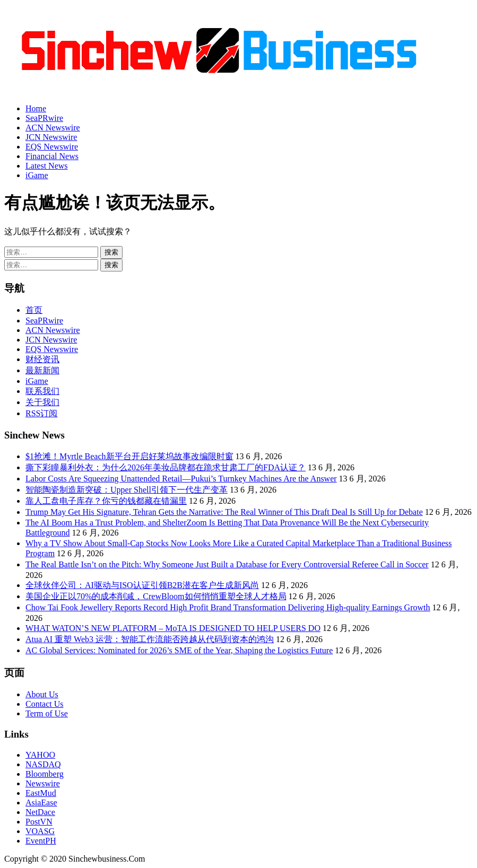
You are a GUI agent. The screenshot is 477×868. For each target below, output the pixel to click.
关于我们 (42, 402)
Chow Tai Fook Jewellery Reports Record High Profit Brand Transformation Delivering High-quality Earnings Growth (228, 607)
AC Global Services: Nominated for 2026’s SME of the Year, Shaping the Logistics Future (179, 650)
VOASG (40, 831)
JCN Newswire (51, 137)
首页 (34, 310)
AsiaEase (41, 803)
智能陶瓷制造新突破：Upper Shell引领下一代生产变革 (127, 490)
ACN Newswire (53, 128)
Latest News (47, 166)
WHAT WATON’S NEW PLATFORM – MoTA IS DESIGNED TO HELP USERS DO (173, 628)
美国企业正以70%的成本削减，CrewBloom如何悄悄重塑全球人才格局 (156, 596)
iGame (37, 175)
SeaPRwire (44, 118)
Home (36, 108)
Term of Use (47, 713)
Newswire (43, 783)
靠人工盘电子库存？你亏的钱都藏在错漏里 (106, 501)
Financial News (52, 156)
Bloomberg (45, 774)
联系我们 (42, 391)
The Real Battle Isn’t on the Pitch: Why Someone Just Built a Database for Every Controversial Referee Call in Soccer (227, 564)
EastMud (41, 793)
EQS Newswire (52, 147)
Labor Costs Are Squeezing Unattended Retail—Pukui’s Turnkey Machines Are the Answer (181, 479)
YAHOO (40, 755)
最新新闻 (42, 370)
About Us (42, 694)
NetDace (40, 812)
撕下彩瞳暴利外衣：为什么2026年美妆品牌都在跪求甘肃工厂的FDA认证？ (166, 467)
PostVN (39, 822)
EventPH (41, 841)
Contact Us (45, 704)
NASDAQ (43, 764)
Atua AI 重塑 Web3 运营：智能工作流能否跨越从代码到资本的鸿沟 (150, 639)
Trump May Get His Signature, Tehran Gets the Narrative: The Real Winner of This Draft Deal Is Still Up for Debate (224, 512)
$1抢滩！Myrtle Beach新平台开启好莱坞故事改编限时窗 (129, 456)
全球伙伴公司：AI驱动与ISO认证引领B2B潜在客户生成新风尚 (142, 585)
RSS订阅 (41, 413)
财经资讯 (42, 359)
